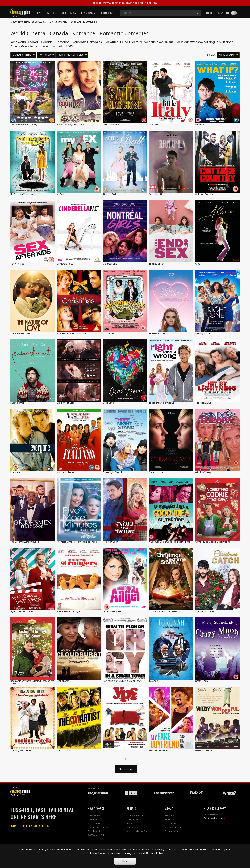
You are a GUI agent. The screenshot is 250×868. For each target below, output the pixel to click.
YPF (104, 750)
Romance (63, 22)
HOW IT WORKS (96, 808)
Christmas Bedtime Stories (163, 611)
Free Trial (128, 42)
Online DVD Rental (135, 819)
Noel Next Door (110, 542)
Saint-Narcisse (111, 125)
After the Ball (109, 194)
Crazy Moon (201, 681)
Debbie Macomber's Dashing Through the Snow (32, 682)
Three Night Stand (112, 472)
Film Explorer (132, 827)
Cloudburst (63, 681)
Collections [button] (107, 13)
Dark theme (224, 13)
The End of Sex (157, 264)
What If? (199, 125)
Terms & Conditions (175, 827)
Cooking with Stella (21, 750)
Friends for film (95, 831)
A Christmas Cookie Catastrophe (213, 542)
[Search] (157, 13)
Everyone (15, 472)
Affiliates (169, 819)
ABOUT (169, 808)
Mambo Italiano (65, 472)
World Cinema (21, 22)
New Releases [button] (88, 13)
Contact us (171, 823)
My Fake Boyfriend (158, 750)
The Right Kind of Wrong (162, 403)
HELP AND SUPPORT (215, 808)
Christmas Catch (204, 611)
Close (125, 861)
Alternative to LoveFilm (137, 831)
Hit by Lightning (203, 403)
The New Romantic (159, 333)
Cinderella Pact (65, 264)
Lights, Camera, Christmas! (25, 611)
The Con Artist (64, 750)
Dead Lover (109, 403)
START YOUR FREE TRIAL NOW (125, 3)
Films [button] (38, 13)
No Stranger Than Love (22, 194)
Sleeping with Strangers (69, 611)
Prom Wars (109, 333)
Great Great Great (66, 403)
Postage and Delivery (98, 827)
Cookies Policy (155, 853)
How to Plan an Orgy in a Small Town (122, 681)
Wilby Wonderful (204, 750)
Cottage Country (204, 194)
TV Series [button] (51, 13)
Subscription (94, 823)
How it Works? (94, 815)
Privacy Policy (172, 831)
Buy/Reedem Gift (96, 835)
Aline (198, 264)
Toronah (153, 681)
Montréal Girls (110, 264)
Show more (126, 769)
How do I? (92, 819)
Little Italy (154, 125)
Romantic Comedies (85, 22)
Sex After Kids (17, 264)
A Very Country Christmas (70, 125)
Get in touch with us (213, 818)
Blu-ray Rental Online (137, 815)
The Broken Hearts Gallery (24, 125)
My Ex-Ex (61, 194)
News (129, 823)
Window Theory (203, 472)
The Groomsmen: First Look (25, 542)
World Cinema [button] (69, 13)
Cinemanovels (157, 472)
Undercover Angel (112, 611)
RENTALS (131, 808)
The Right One (202, 333)
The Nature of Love (20, 333)
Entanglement (18, 403)
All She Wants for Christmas (71, 333)
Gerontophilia (156, 194)
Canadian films (44, 22)
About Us (169, 815)
